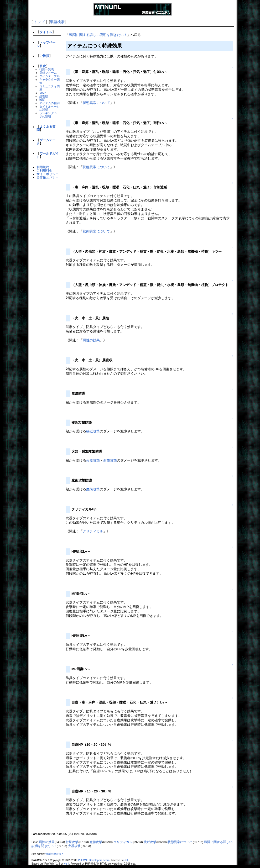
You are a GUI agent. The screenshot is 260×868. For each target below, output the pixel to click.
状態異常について (96, 103)
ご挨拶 (44, 56)
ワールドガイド (48, 155)
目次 (43, 66)
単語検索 (57, 22)
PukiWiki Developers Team (94, 860)
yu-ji (66, 864)
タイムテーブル (50, 76)
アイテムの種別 (50, 103)
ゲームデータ (46, 142)
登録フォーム (48, 73)
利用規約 (43, 167)
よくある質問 (46, 128)
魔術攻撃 (93, 489)
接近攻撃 (93, 431)
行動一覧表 (47, 69)
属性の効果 (91, 340)
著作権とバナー (48, 177)
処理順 (44, 96)
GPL (126, 860)
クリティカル (93, 531)
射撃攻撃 (110, 460)
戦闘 (42, 100)
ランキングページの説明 (50, 115)
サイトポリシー (48, 174)
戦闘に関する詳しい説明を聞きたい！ (98, 35)
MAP (43, 93)
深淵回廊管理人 (55, 854)
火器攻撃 (93, 460)
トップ (39, 22)
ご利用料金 (44, 170)
